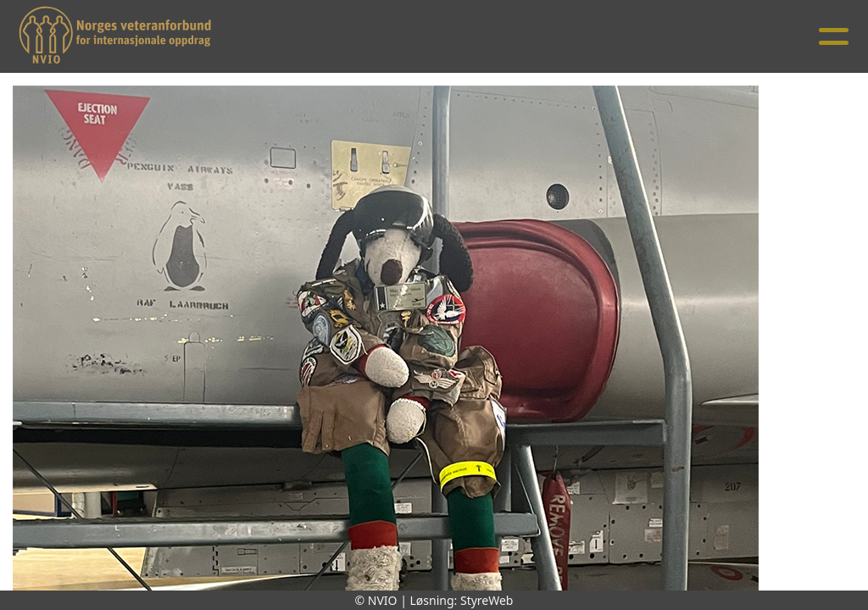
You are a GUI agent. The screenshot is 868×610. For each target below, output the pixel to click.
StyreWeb (487, 600)
